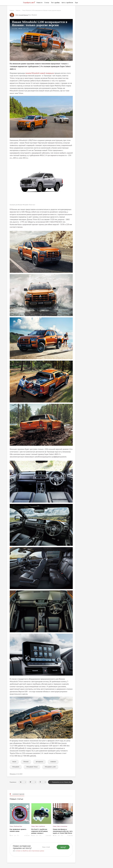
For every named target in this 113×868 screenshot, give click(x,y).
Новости (39, 3)
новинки (53, 762)
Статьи (47, 3)
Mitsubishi (16, 767)
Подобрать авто (29, 3)
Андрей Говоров (24, 15)
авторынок (39, 762)
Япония (26, 762)
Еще (77, 3)
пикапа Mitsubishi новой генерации (40, 73)
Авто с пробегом (67, 3)
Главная (12, 10)
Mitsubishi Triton (32, 767)
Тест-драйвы (55, 3)
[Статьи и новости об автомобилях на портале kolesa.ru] (14, 2)
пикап (14, 762)
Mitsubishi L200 (50, 767)
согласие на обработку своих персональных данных (30, 851)
